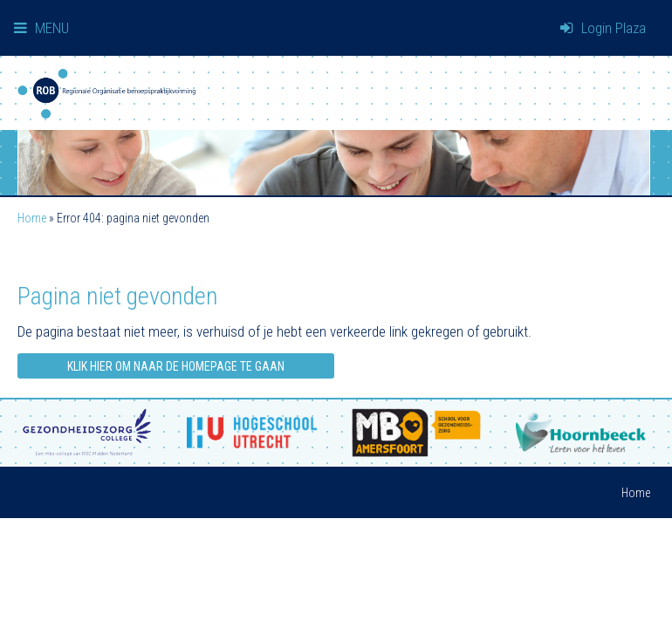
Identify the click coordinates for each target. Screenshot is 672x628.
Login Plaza (603, 28)
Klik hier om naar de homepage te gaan (176, 366)
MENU (41, 28)
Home (32, 218)
